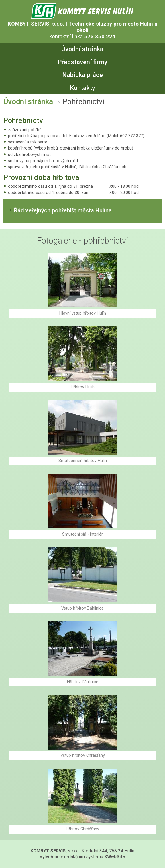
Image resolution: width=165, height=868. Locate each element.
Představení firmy (82, 62)
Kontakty (82, 88)
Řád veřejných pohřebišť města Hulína (63, 210)
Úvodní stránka (82, 49)
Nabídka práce (82, 75)
